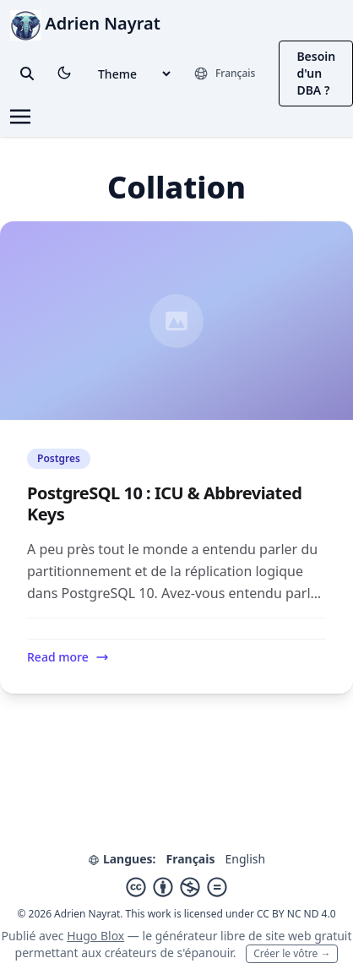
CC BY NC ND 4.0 (296, 914)
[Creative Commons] (176, 887)
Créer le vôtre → (292, 953)
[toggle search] (27, 73)
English (245, 859)
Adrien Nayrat (85, 23)
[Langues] (224, 73)
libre (233, 936)
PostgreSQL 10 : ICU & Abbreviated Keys (164, 504)
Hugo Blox (95, 936)
